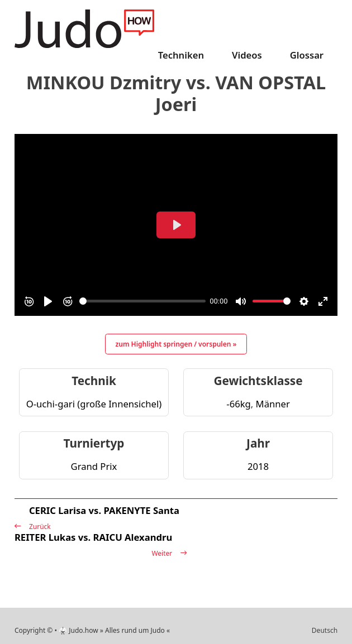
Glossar (307, 55)
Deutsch (325, 630)
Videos (247, 55)
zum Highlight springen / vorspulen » (176, 344)
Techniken (181, 55)
